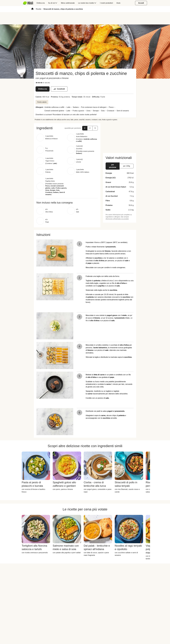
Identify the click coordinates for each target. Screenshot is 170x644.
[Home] (32, 9)
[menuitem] (29, 3)
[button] (85, 128)
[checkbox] (36, 83)
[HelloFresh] (28, 3)
